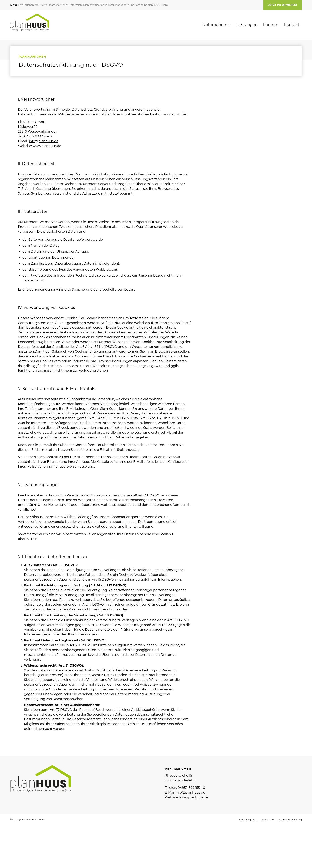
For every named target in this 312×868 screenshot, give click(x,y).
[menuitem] (282, 5)
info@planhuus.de (44, 141)
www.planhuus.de (47, 146)
